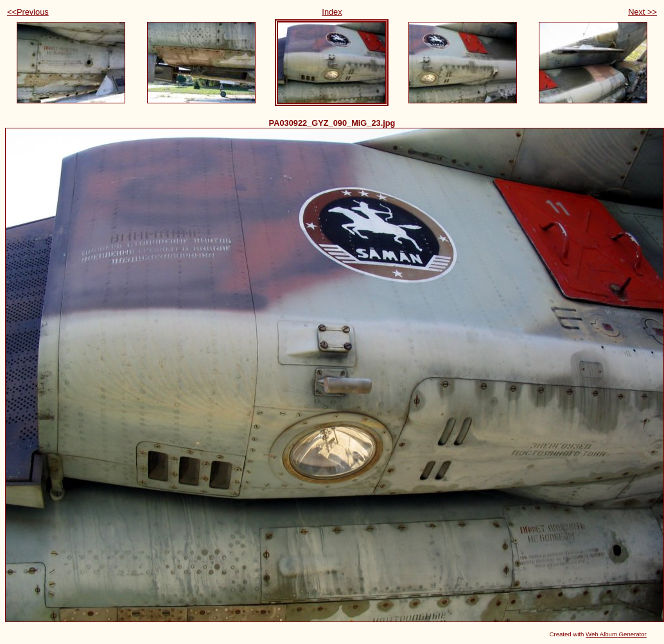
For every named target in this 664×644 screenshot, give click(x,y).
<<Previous (28, 12)
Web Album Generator (616, 634)
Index (332, 12)
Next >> (642, 12)
